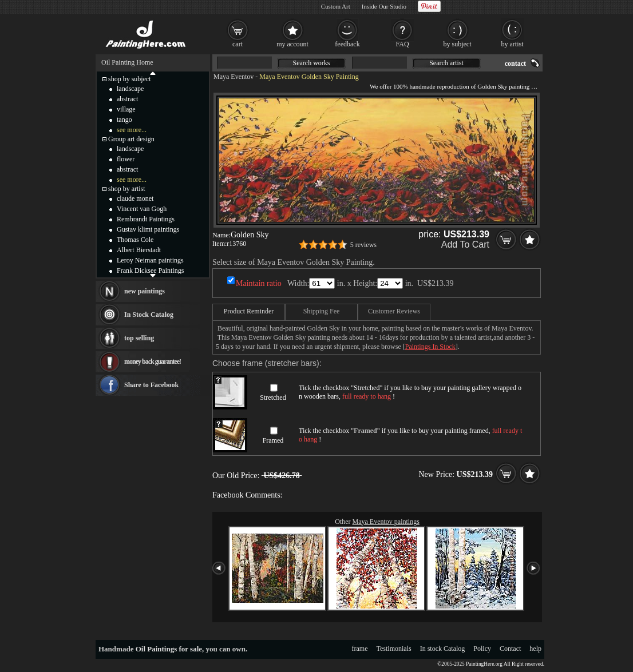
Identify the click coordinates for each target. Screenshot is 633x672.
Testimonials (394, 649)
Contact (510, 649)
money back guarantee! (153, 361)
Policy (482, 649)
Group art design (131, 139)
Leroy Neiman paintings (150, 260)
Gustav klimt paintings (148, 229)
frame (360, 649)
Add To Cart (465, 244)
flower (126, 159)
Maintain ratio (259, 283)
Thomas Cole (135, 240)
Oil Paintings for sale (169, 649)
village (126, 109)
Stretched (273, 397)
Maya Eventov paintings (386, 522)
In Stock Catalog (149, 315)
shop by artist (127, 189)
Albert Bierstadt (139, 250)
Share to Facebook (151, 385)
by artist (513, 44)
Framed (273, 440)
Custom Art (336, 6)
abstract (127, 99)
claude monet (135, 198)
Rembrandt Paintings (146, 219)
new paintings (145, 291)
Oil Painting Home (127, 62)
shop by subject (130, 79)
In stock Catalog (443, 649)
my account (292, 44)
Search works (312, 63)
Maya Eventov (234, 77)
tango (124, 120)
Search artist (446, 63)
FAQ (402, 44)
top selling (139, 338)
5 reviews (363, 245)
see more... (132, 130)
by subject (458, 44)
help (535, 649)
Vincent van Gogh (142, 209)
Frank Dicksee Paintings (150, 271)
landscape (130, 89)
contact (515, 63)
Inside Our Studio (384, 6)
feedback (347, 44)
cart (238, 44)
